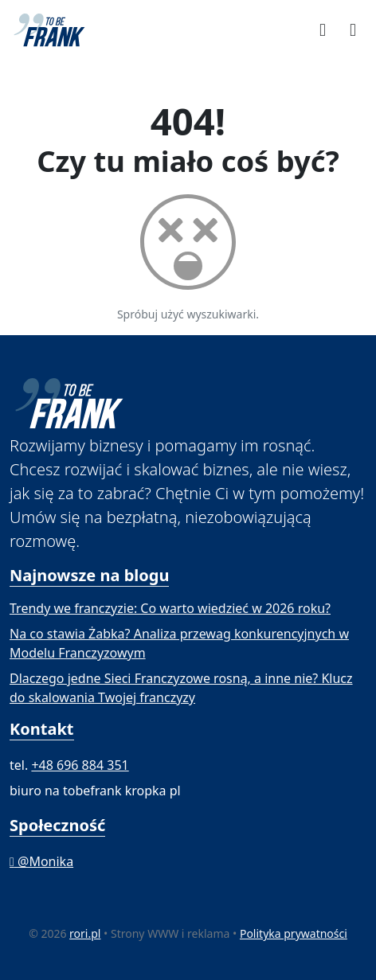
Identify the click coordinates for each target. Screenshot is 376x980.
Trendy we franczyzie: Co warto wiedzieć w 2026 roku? (170, 608)
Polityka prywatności (294, 933)
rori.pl (85, 933)
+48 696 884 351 (80, 765)
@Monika (41, 861)
